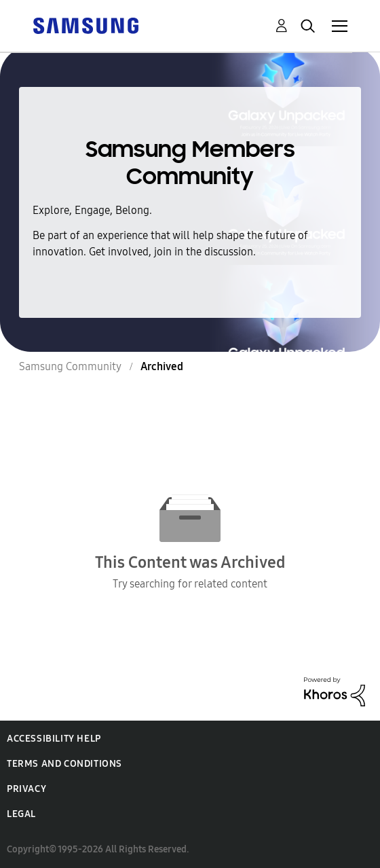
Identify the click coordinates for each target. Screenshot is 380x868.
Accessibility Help (54, 739)
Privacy (26, 789)
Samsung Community (70, 366)
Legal (21, 814)
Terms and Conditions (64, 764)
